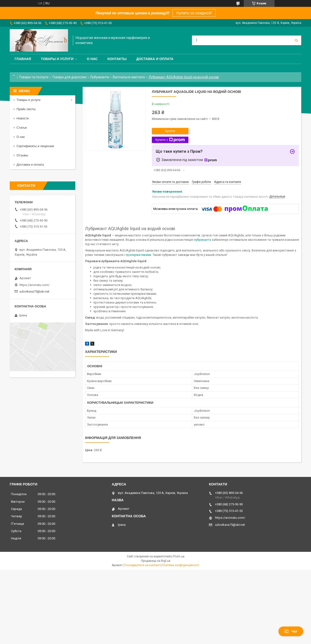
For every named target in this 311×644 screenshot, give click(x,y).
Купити (170, 131)
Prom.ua (179, 556)
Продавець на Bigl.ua (156, 561)
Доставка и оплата (155, 59)
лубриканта (202, 240)
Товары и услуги (57, 59)
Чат (291, 631)
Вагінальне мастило (129, 77)
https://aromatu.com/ (35, 285)
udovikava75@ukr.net (34, 291)
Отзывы (22, 155)
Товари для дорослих (69, 77)
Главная (23, 59)
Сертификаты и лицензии (35, 146)
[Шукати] (296, 40)
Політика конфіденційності (181, 565)
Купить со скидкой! (194, 13)
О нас (92, 59)
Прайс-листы (26, 109)
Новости (23, 118)
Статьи (22, 128)
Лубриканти (99, 77)
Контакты (117, 59)
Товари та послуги (34, 77)
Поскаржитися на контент (142, 565)
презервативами (138, 255)
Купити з (170, 140)
